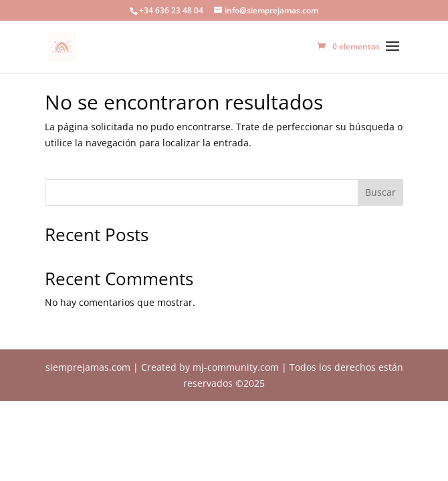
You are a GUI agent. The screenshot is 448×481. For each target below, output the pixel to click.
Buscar (380, 192)
